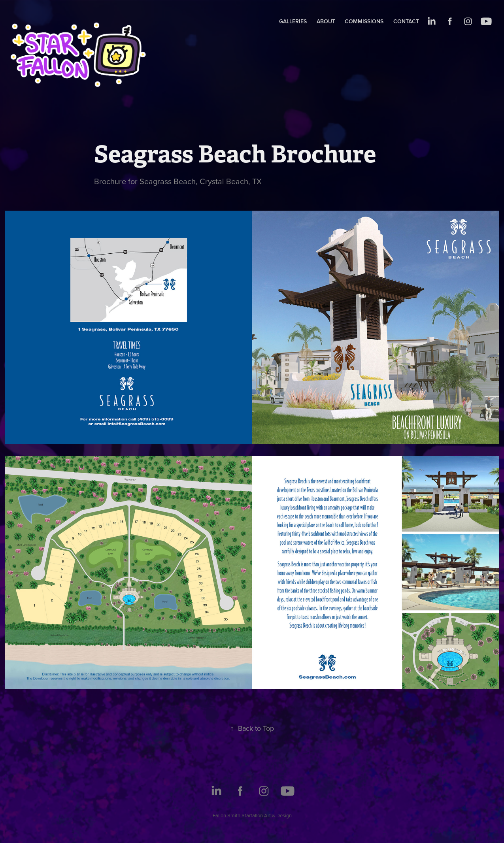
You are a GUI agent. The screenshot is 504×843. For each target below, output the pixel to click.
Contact (406, 21)
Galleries (293, 21)
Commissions (364, 21)
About (326, 21)
